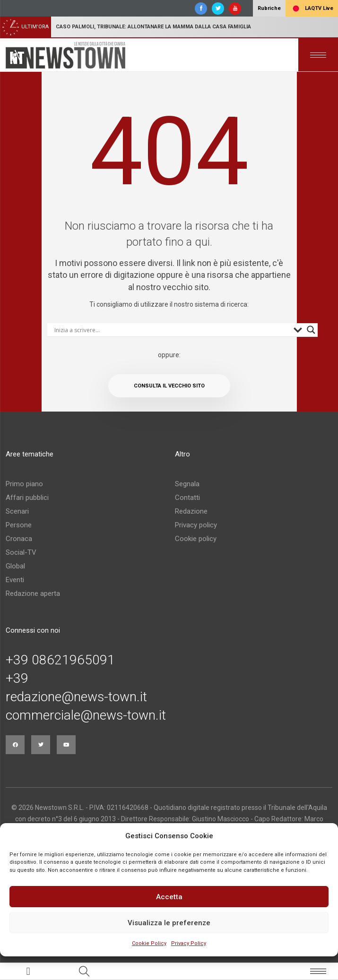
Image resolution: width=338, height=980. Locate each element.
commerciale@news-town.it (86, 715)
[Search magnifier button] (311, 330)
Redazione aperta (33, 593)
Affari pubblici (27, 498)
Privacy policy (196, 525)
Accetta (169, 897)
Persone (19, 525)
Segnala (187, 484)
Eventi (15, 580)
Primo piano (24, 484)
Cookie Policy (149, 943)
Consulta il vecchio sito (169, 386)
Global (15, 566)
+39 (17, 679)
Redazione (191, 511)
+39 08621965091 (60, 660)
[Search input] (172, 330)
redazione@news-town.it (76, 697)
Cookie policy (196, 539)
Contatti (187, 498)
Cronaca (19, 539)
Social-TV (21, 552)
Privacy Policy (189, 943)
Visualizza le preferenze (169, 923)
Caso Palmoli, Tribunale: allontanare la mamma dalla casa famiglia (153, 27)
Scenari (17, 511)
